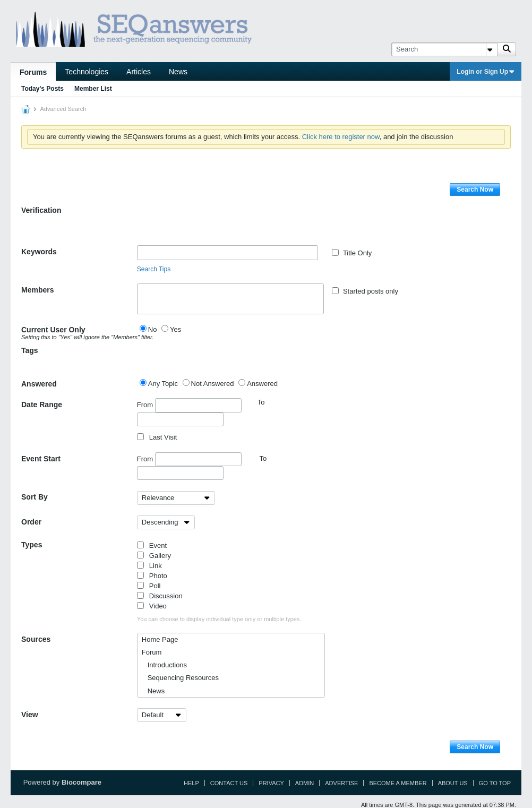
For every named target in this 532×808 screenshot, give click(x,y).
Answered (39, 384)
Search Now (475, 190)
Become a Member (398, 783)
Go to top (495, 783)
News (178, 72)
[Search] (444, 49)
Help (191, 783)
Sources (36, 639)
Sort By (35, 497)
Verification (41, 210)
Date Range (42, 405)
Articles (139, 72)
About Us (453, 783)
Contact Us (229, 783)
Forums (33, 72)
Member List (93, 89)
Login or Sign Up (486, 72)
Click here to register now (341, 137)
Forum (152, 652)
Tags (30, 350)
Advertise (341, 783)
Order (31, 522)
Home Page (160, 639)
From (189, 405)
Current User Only (79, 333)
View (30, 715)
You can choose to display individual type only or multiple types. (219, 619)
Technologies (87, 72)
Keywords (39, 252)
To (263, 458)
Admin (304, 783)
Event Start (41, 459)
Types (32, 545)
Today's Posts (42, 89)
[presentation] (218, 225)
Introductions (164, 665)
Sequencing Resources (180, 678)
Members (37, 290)
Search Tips (154, 269)
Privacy (271, 783)
